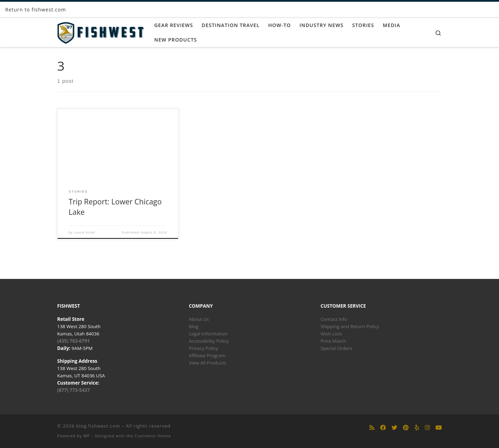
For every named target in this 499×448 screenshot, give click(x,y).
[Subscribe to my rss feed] (372, 428)
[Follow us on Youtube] (439, 428)
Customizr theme (153, 436)
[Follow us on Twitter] (394, 428)
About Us (199, 319)
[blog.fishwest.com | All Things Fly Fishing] (100, 31)
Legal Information (208, 334)
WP (86, 436)
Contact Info (334, 319)
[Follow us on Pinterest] (406, 428)
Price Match (333, 341)
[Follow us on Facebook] (383, 428)
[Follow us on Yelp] (417, 428)
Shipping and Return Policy (350, 326)
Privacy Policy (203, 348)
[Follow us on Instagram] (427, 428)
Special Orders (336, 348)
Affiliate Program (207, 355)
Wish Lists (331, 334)
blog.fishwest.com (98, 426)
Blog (194, 326)
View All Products (208, 363)
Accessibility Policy (209, 341)
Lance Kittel (85, 232)
